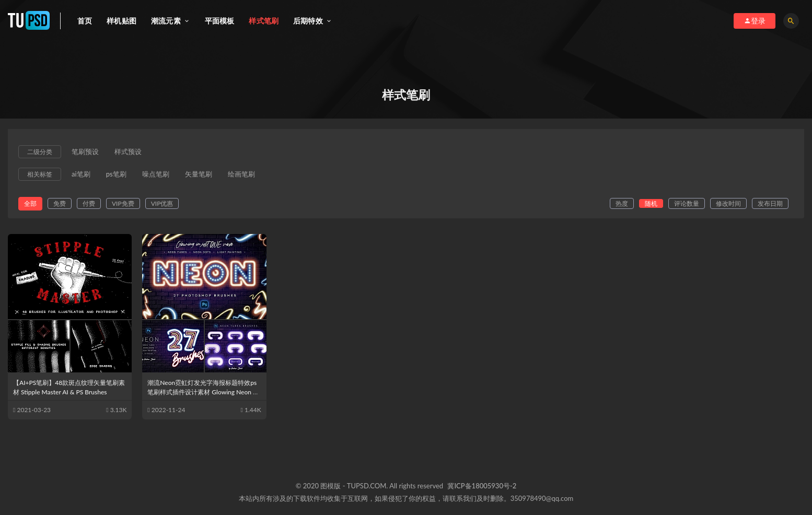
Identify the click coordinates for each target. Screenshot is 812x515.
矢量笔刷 (199, 174)
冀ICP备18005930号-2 (482, 486)
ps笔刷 (116, 174)
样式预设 (128, 152)
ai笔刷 (81, 174)
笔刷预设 (85, 152)
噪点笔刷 (156, 174)
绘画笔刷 (241, 174)
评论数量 (687, 203)
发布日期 (770, 203)
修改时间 (728, 203)
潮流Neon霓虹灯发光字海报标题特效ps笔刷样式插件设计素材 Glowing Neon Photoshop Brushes (204, 392)
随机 (651, 203)
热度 (622, 203)
